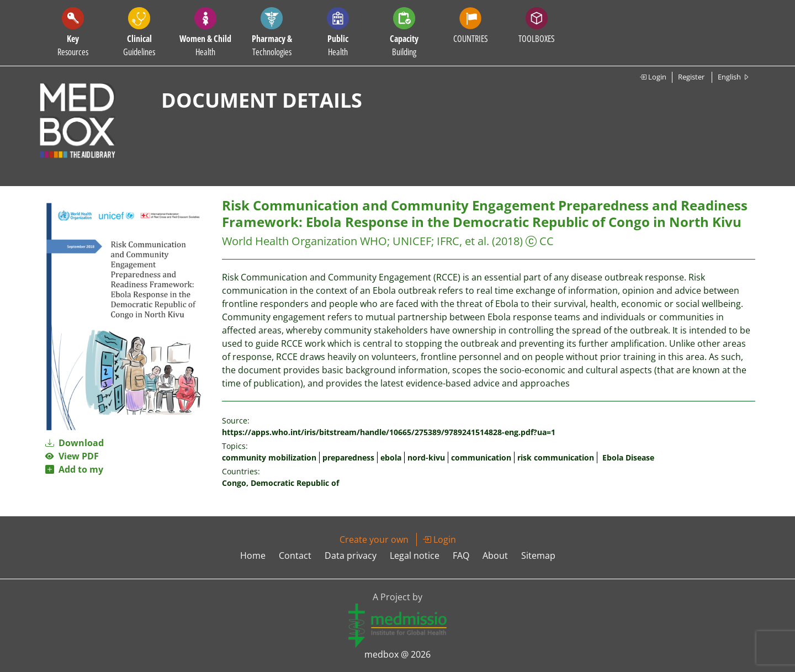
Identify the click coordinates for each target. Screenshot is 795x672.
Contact (295, 555)
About (495, 555)
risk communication (556, 457)
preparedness (348, 457)
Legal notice (415, 555)
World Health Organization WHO (304, 241)
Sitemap (538, 555)
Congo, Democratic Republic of (280, 483)
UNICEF (412, 241)
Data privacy (351, 555)
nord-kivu (426, 457)
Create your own (374, 539)
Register (691, 77)
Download (75, 443)
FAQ (461, 555)
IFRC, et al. (463, 241)
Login (653, 77)
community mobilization (269, 457)
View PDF (72, 456)
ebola (391, 457)
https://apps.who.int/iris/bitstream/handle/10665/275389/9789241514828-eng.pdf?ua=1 (389, 432)
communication (481, 457)
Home (253, 555)
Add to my (74, 469)
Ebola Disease (628, 457)
